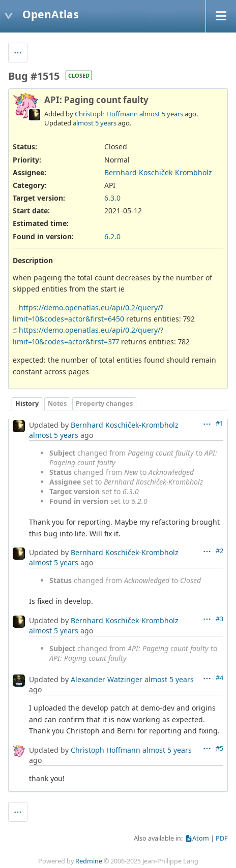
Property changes (104, 404)
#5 (219, 748)
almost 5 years (161, 114)
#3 (219, 619)
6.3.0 (112, 198)
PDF (222, 838)
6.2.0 (112, 236)
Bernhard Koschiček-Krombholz (158, 172)
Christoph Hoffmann (106, 114)
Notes (57, 404)
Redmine (89, 861)
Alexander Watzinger (107, 679)
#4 (219, 678)
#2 (219, 551)
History (27, 404)
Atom (201, 838)
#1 (219, 423)
